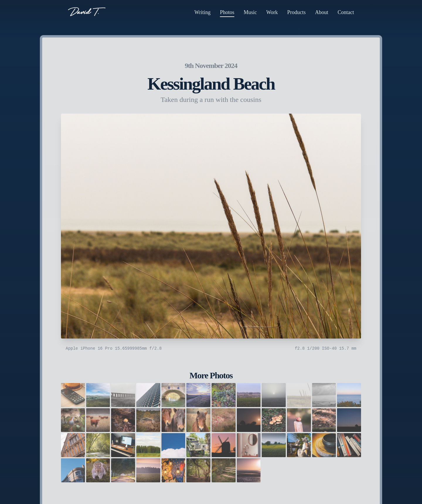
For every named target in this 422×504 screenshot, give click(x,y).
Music (250, 12)
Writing (202, 12)
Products (296, 12)
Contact (346, 12)
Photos (227, 12)
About (322, 12)
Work (272, 12)
